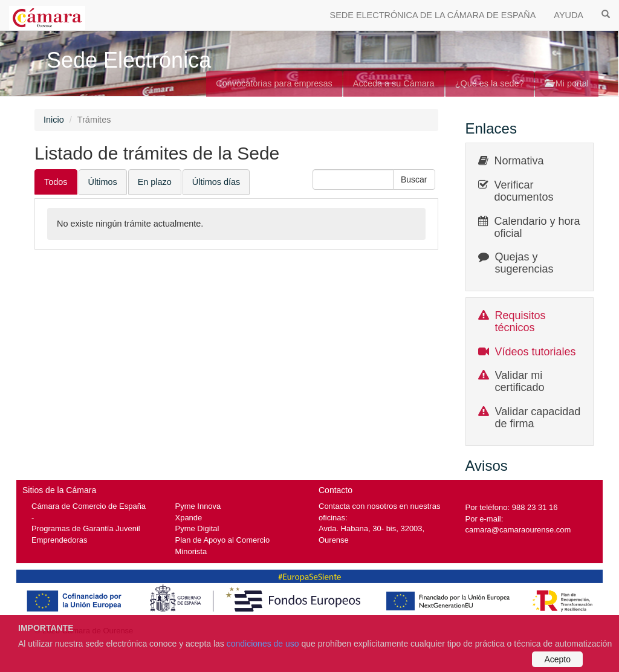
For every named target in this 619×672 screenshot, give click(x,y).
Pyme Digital (197, 528)
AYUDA (569, 15)
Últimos (103, 182)
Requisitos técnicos (520, 321)
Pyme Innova (198, 506)
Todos (56, 182)
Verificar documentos (524, 191)
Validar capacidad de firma (538, 418)
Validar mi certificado (520, 381)
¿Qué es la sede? (490, 83)
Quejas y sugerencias (524, 263)
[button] (414, 179)
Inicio (54, 120)
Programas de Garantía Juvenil (86, 528)
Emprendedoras (59, 540)
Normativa (519, 161)
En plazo (155, 182)
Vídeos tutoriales (536, 352)
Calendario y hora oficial (537, 227)
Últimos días (216, 182)
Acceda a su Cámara (394, 83)
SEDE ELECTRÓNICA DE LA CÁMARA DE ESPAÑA (433, 15)
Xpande (189, 518)
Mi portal (567, 83)
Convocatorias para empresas (274, 83)
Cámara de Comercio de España (89, 506)
